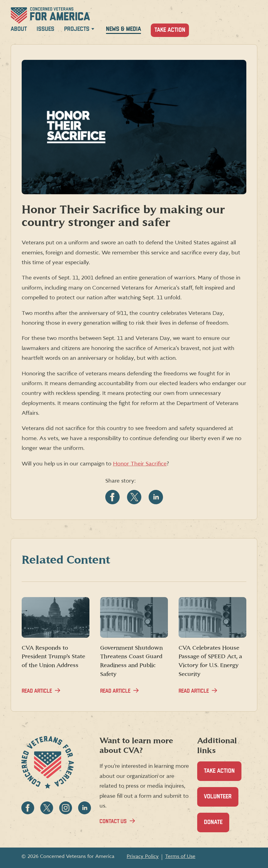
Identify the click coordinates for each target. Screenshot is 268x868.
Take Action (170, 30)
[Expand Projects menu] (93, 30)
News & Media (123, 29)
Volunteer (221, 800)
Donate (217, 826)
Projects (77, 29)
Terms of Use (180, 856)
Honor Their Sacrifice (140, 464)
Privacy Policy (143, 856)
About (19, 29)
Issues (45, 29)
